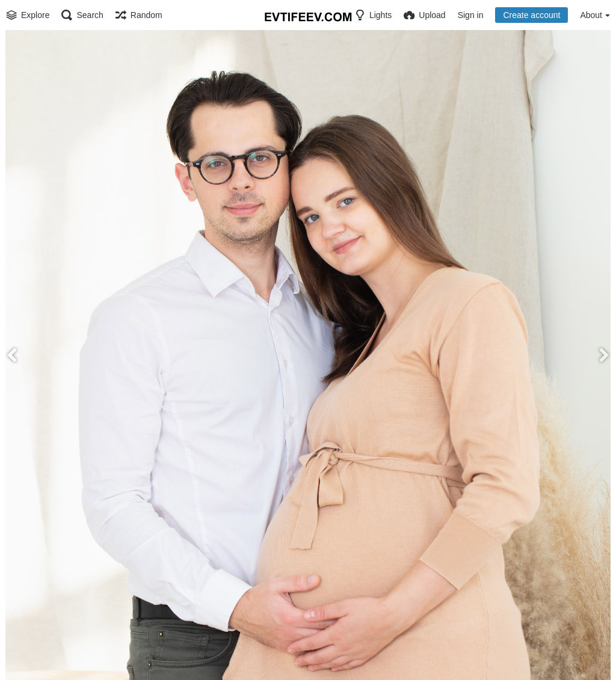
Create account (531, 15)
